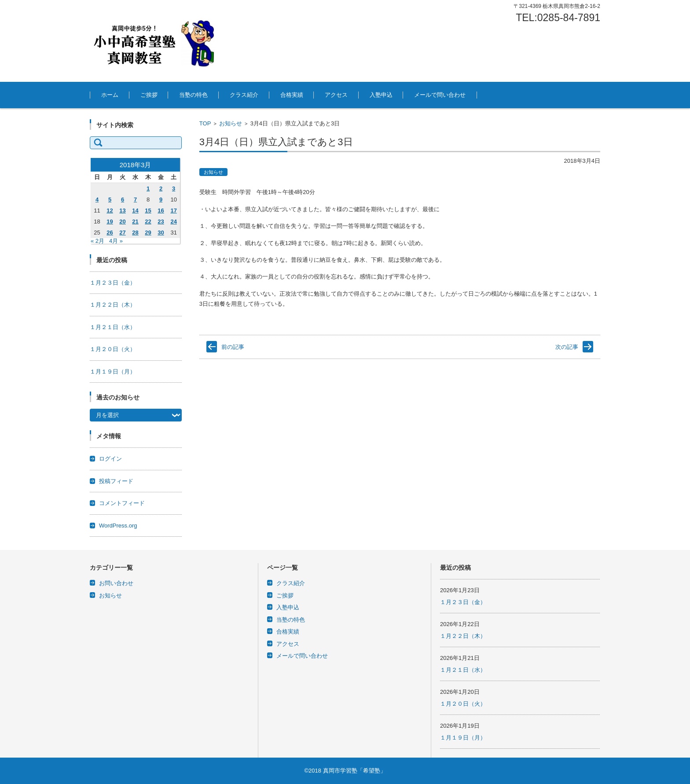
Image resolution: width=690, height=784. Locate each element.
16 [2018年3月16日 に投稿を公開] (161, 211)
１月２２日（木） (113, 305)
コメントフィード (122, 503)
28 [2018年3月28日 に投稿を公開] (135, 233)
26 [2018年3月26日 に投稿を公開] (110, 233)
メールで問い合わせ (440, 95)
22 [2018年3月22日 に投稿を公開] (148, 222)
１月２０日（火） (113, 349)
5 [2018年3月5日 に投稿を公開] (110, 200)
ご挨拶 (149, 95)
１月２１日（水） (113, 327)
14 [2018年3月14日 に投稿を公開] (135, 211)
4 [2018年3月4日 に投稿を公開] (97, 200)
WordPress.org (118, 526)
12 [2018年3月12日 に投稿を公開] (110, 211)
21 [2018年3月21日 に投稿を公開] (135, 222)
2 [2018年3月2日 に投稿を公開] (161, 189)
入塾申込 (381, 95)
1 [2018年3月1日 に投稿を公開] (148, 189)
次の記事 (567, 347)
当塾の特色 (193, 95)
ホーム (110, 95)
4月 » (116, 241)
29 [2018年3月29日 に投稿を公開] (148, 233)
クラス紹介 (244, 95)
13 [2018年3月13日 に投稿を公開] (122, 211)
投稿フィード (116, 481)
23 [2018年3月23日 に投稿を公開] (161, 222)
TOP (205, 123)
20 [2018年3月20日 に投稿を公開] (122, 222)
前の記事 (233, 347)
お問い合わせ (116, 583)
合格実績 (292, 95)
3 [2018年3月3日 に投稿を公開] (174, 189)
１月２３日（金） (113, 283)
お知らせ (231, 123)
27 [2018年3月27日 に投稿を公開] (122, 233)
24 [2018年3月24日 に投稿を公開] (173, 222)
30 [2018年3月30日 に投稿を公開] (161, 233)
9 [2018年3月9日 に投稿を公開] (161, 200)
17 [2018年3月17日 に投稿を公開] (173, 211)
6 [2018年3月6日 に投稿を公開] (123, 200)
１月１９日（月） (113, 372)
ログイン (110, 459)
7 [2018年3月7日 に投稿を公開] (135, 200)
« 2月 (97, 241)
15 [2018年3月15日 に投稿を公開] (148, 211)
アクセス (336, 95)
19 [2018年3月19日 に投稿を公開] (110, 222)
